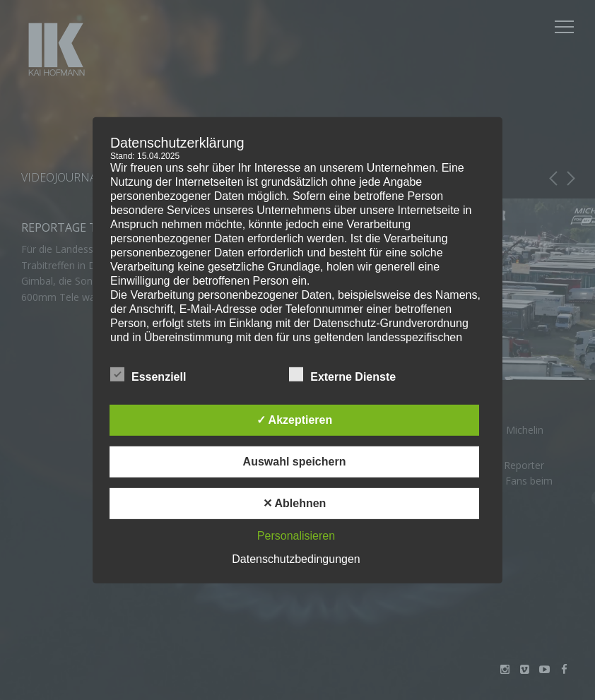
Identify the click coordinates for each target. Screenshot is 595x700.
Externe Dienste (342, 374)
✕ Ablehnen (295, 503)
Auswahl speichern (295, 462)
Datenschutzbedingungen (296, 559)
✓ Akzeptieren (295, 420)
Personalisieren (296, 536)
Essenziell (148, 374)
